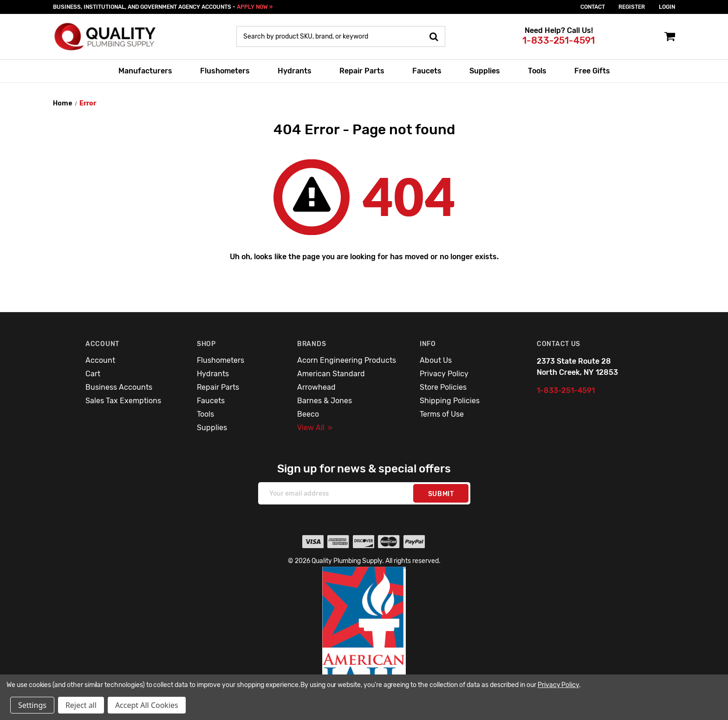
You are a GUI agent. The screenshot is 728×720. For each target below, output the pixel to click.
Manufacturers (145, 71)
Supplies (485, 71)
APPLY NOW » (255, 7)
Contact (593, 7)
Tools (537, 71)
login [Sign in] (667, 7)
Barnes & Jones (325, 401)
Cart (93, 374)
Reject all (81, 705)
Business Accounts (119, 387)
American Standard (331, 374)
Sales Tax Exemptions (123, 401)
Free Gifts (592, 71)
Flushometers (225, 71)
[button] (364, 636)
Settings (32, 705)
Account (100, 360)
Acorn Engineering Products (347, 360)
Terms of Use (442, 414)
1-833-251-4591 (559, 40)
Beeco (308, 414)
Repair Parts (362, 71)
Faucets (427, 71)
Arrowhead (316, 387)
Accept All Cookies (147, 705)
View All (315, 428)
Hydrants (295, 71)
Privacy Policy (444, 374)
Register (632, 7)
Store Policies (443, 387)
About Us (436, 360)
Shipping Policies (450, 401)
